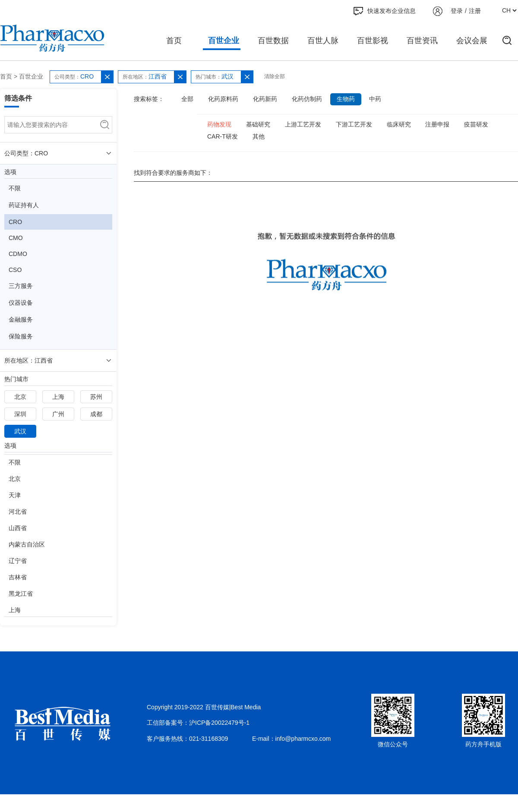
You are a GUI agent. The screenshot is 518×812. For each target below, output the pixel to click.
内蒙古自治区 (27, 544)
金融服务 (21, 319)
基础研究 (258, 124)
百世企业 (224, 41)
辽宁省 (18, 561)
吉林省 (18, 577)
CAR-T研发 (223, 136)
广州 (58, 414)
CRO (15, 222)
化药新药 (265, 99)
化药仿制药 (307, 99)
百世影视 (373, 41)
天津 (15, 495)
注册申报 (437, 124)
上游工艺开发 (303, 124)
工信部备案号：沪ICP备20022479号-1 (198, 723)
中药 (375, 99)
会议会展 (472, 41)
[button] (107, 77)
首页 (174, 41)
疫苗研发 (476, 124)
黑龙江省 (21, 594)
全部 (187, 99)
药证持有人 (24, 205)
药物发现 (219, 124)
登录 (457, 11)
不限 (15, 188)
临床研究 (399, 124)
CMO (16, 238)
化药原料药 (223, 99)
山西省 (18, 528)
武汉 (20, 431)
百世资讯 (422, 41)
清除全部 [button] (275, 76)
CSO (15, 270)
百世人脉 (323, 41)
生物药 (346, 99)
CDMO (18, 254)
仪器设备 (21, 303)
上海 (58, 397)
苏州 (96, 397)
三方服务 (21, 286)
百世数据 (273, 41)
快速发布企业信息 (385, 11)
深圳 (20, 414)
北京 (20, 397)
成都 (96, 414)
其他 (259, 136)
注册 (475, 11)
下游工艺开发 (354, 124)
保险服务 (21, 336)
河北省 (18, 512)
